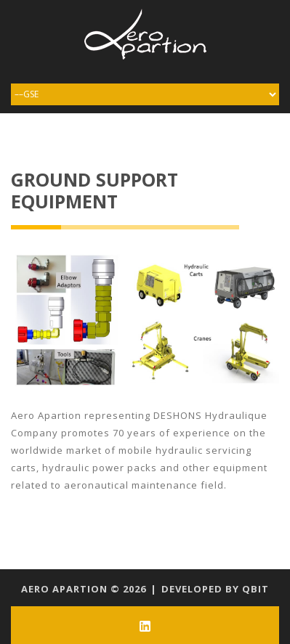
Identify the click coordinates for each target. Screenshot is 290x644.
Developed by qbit (215, 589)
